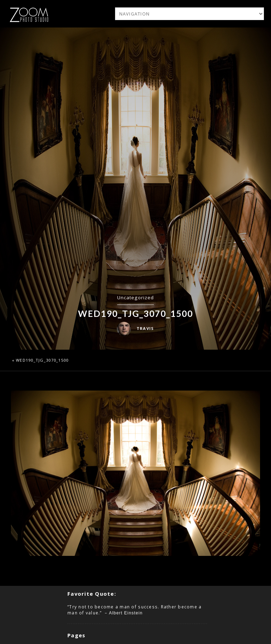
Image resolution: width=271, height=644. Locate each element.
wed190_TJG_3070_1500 (42, 360)
